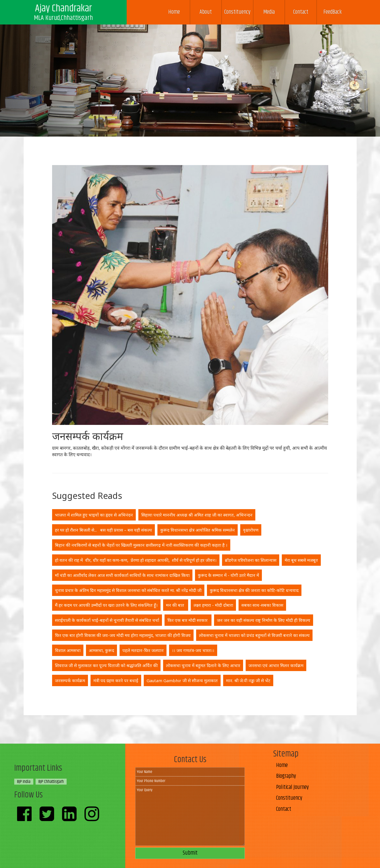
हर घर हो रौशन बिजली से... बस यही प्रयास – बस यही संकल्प (103, 530)
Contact (301, 12)
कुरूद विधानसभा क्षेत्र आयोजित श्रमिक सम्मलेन (198, 530)
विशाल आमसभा (68, 650)
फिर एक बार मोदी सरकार (188, 620)
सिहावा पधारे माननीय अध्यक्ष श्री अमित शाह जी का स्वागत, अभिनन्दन (197, 515)
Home (174, 12)
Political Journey (292, 787)
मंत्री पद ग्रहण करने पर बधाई (116, 680)
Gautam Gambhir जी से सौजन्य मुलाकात (182, 680)
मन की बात (176, 605)
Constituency (237, 12)
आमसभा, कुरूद (101, 650)
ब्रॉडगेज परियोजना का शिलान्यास (251, 560)
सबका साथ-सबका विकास (262, 605)
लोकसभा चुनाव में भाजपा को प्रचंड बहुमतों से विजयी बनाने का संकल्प (254, 635)
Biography (286, 776)
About (206, 12)
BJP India (24, 782)
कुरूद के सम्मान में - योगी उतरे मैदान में (228, 575)
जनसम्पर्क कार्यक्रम (70, 680)
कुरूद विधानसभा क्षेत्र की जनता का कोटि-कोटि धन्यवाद (254, 590)
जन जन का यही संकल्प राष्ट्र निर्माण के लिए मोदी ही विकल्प (264, 620)
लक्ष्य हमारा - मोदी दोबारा (213, 605)
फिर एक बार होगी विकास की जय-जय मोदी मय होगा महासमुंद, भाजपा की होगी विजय (123, 635)
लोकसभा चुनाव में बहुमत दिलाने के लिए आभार (203, 665)
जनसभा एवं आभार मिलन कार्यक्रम (276, 665)
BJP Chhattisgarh (51, 782)
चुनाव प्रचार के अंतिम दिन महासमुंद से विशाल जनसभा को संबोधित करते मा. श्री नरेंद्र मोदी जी (128, 590)
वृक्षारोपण (251, 530)
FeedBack (332, 12)
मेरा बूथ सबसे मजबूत (301, 560)
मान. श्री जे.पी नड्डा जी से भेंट (248, 680)
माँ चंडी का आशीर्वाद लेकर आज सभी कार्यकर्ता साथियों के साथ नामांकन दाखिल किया (122, 575)
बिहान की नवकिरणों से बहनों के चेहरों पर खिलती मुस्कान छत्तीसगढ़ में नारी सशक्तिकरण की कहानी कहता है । (141, 545)
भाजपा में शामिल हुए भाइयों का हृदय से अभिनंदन (94, 515)
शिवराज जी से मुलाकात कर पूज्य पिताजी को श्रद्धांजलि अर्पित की (106, 665)
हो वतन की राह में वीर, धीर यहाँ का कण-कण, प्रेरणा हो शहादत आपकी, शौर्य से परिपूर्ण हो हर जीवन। (136, 560)
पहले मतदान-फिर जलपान (143, 650)
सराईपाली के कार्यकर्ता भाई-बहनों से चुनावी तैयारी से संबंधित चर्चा (107, 620)
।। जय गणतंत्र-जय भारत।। (193, 650)
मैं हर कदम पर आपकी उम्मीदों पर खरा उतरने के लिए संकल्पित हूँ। (106, 605)
